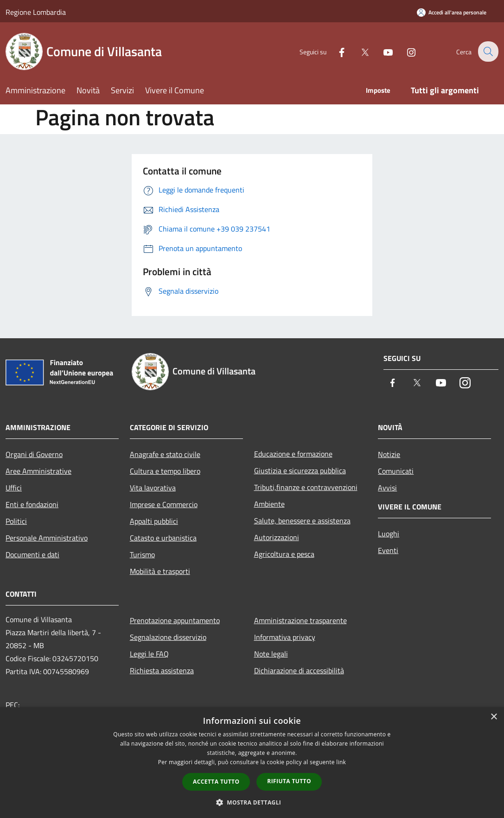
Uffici (14, 488)
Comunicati (396, 471)
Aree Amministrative (38, 471)
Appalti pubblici (154, 521)
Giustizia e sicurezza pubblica (300, 470)
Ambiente (269, 504)
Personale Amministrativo (47, 538)
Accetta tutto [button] (216, 782)
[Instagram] (405, 51)
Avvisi (387, 488)
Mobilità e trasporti (160, 571)
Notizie (389, 454)
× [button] (494, 717)
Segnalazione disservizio (168, 637)
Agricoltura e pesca (284, 554)
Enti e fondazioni (32, 504)
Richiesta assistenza (162, 670)
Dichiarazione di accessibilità (299, 670)
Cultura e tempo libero (165, 471)
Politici (16, 521)
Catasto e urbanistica (163, 538)
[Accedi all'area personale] (452, 12)
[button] (252, 802)
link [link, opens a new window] (341, 762)
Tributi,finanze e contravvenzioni (306, 487)
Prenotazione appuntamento (175, 620)
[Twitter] (358, 51)
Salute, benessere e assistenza (302, 521)
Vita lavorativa (153, 488)
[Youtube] (382, 51)
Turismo (142, 554)
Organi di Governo (34, 454)
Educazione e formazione (293, 454)
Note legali (271, 654)
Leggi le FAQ (149, 654)
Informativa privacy (285, 637)
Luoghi (389, 534)
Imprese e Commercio (164, 504)
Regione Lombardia (36, 12)
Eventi (388, 550)
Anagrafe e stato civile (165, 454)
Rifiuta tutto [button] (289, 781)
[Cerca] (487, 52)
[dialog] (252, 763)
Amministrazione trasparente (300, 620)
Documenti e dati (32, 554)
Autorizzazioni (277, 537)
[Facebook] (335, 51)
